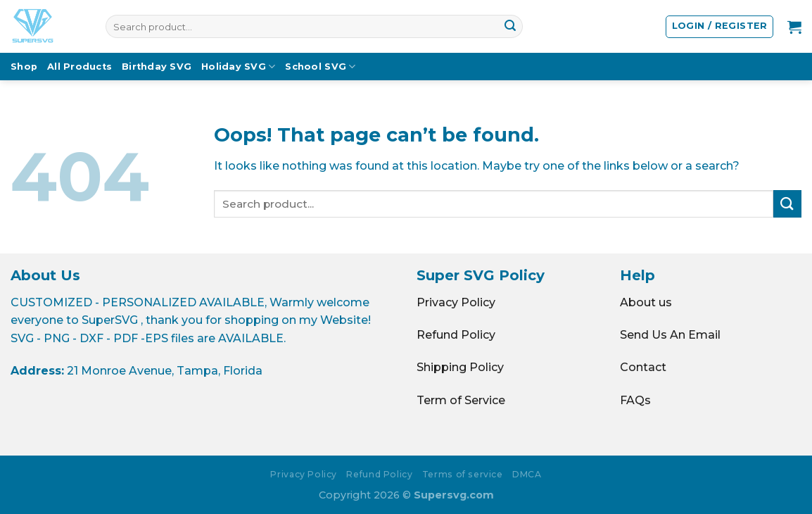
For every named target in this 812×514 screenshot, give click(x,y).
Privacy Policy (456, 302)
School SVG (320, 67)
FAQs (635, 400)
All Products (80, 67)
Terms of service (463, 474)
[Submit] (510, 27)
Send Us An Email (670, 335)
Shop (24, 67)
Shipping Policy (460, 367)
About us (646, 302)
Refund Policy (456, 335)
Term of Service (461, 400)
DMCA (527, 474)
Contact (643, 367)
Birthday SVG (157, 67)
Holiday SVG (238, 67)
